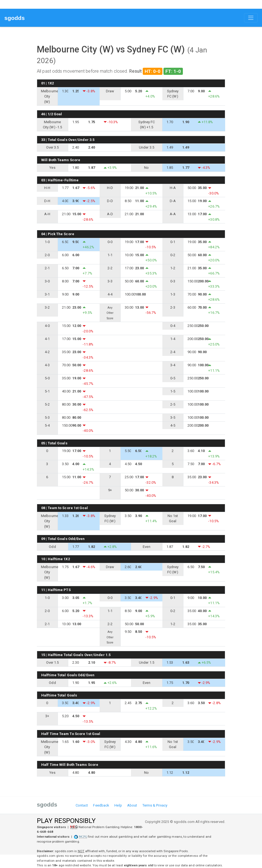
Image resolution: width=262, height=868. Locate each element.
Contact (82, 805)
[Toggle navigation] (251, 18)
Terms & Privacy (155, 805)
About (132, 805)
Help (118, 805)
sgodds (15, 18)
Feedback (101, 805)
